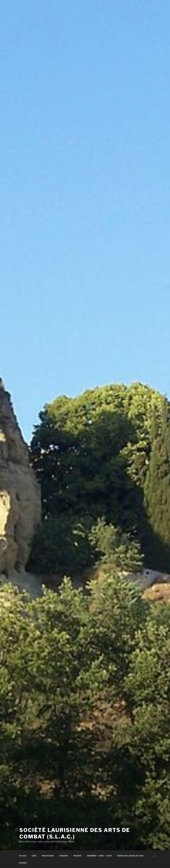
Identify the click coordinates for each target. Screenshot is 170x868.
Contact (23, 863)
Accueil (23, 856)
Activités (64, 856)
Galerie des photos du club (130, 856)
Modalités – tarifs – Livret (99, 856)
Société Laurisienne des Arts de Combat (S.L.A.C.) (75, 833)
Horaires (78, 856)
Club (34, 856)
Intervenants (48, 856)
